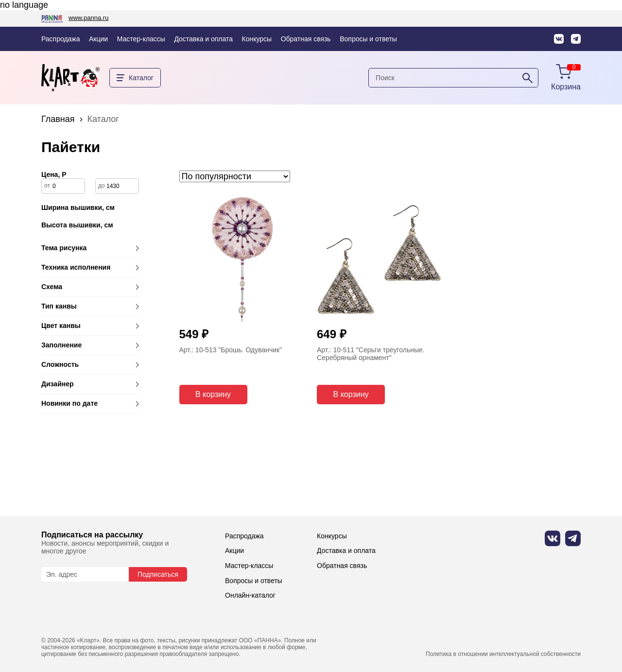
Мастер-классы (141, 39)
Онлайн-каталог (250, 595)
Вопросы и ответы (368, 39)
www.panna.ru (88, 18)
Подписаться (158, 574)
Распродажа (60, 39)
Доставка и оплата (203, 39)
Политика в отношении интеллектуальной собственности (503, 654)
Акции (98, 39)
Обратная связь (306, 39)
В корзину (213, 394)
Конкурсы (257, 39)
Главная (58, 119)
